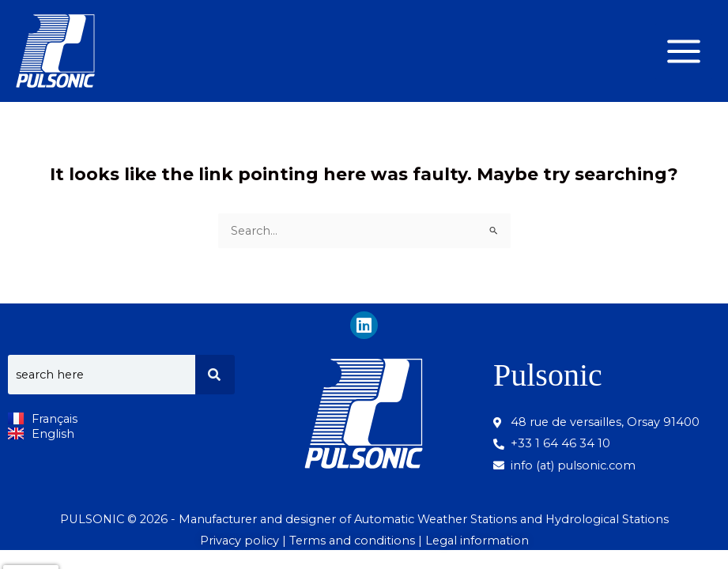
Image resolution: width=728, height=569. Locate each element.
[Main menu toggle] (684, 51)
